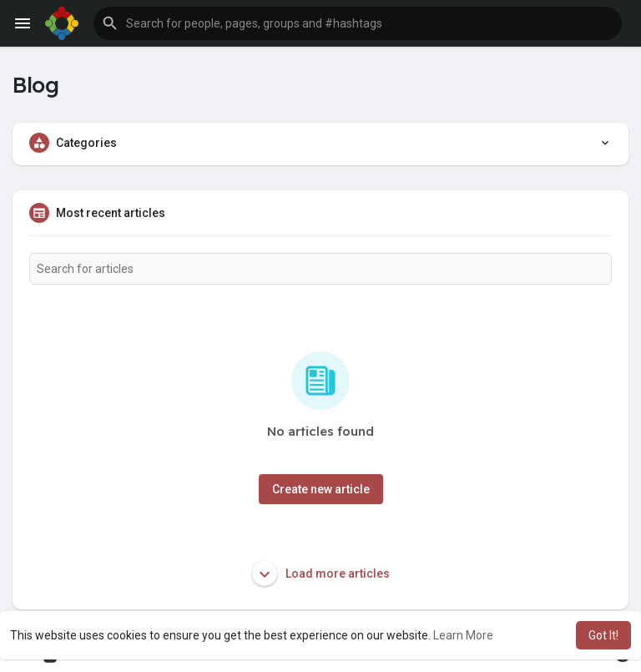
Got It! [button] (603, 635)
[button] (358, 23)
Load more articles (321, 573)
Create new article (321, 489)
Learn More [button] (463, 635)
